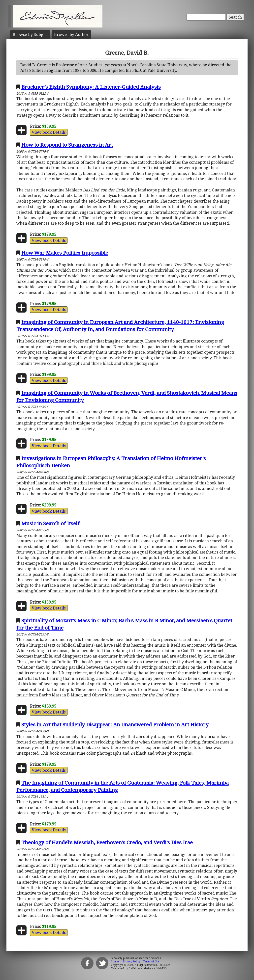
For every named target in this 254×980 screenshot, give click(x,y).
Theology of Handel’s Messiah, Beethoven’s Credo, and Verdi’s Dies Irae (107, 842)
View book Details (49, 132)
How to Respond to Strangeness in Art (67, 145)
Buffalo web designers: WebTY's (148, 968)
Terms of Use (151, 961)
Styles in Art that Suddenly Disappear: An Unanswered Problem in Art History (115, 724)
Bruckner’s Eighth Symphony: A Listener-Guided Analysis (91, 87)
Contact (116, 961)
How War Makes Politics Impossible (65, 253)
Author (71, 34)
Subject (30, 34)
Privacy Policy (132, 961)
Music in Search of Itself (50, 523)
